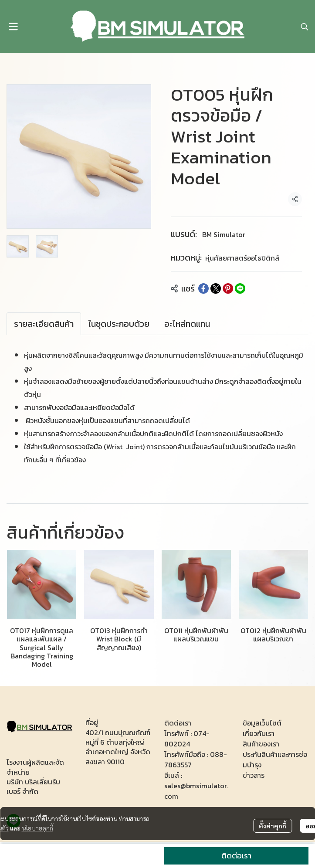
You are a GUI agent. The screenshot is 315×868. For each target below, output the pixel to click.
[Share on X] (216, 288)
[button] (305, 27)
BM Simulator (224, 234)
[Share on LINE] (240, 288)
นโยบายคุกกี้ (37, 828)
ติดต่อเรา (236, 856)
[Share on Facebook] (203, 288)
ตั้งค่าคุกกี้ (273, 826)
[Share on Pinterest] (228, 288)
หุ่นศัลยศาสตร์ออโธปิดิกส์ (242, 258)
